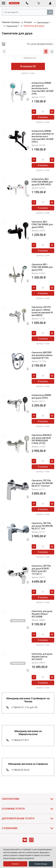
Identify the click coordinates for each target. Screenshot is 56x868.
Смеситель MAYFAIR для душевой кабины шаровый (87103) (42, 355)
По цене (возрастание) (41, 44)
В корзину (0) (28, 66)
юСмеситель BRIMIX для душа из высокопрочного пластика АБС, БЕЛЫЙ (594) (42, 88)
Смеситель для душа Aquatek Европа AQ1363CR (42, 657)
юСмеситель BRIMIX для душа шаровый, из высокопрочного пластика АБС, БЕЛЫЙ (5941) (43, 136)
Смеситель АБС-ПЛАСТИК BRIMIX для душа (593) (42, 267)
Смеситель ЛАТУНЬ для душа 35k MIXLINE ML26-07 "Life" (42, 526)
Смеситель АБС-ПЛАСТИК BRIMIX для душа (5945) (42, 224)
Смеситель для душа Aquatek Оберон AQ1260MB (42, 614)
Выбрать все (30, 58)
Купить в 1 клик (28, 73)
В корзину (43, 117)
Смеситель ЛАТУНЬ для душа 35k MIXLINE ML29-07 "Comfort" (42, 483)
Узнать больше (41, 864)
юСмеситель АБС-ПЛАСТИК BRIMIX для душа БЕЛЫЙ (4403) (42, 182)
